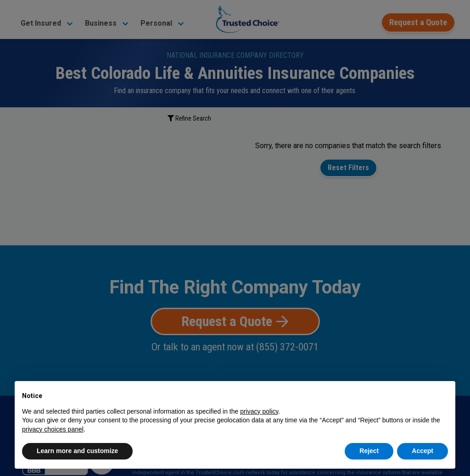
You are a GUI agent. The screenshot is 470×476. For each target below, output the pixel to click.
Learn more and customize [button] (77, 451)
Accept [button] (422, 451)
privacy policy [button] (259, 411)
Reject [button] (369, 451)
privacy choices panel (53, 429)
